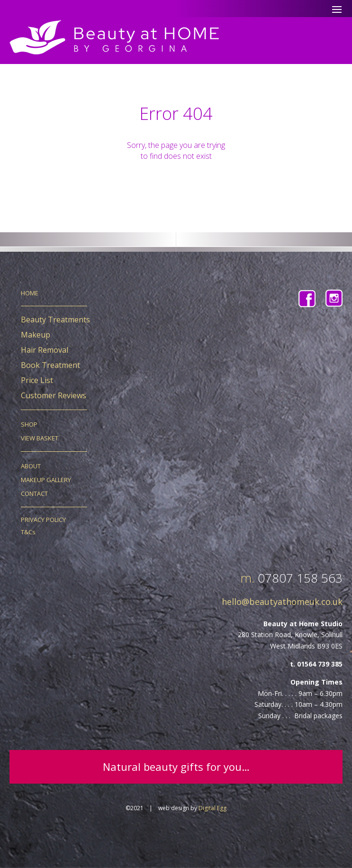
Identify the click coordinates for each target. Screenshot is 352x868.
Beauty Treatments (55, 320)
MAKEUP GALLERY (46, 480)
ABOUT (31, 466)
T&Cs (28, 532)
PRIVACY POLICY (43, 520)
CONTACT (34, 493)
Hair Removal (45, 350)
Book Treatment (50, 365)
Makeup (36, 335)
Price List (37, 380)
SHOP (29, 424)
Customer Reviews (54, 395)
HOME (30, 293)
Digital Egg (212, 808)
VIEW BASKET (40, 438)
